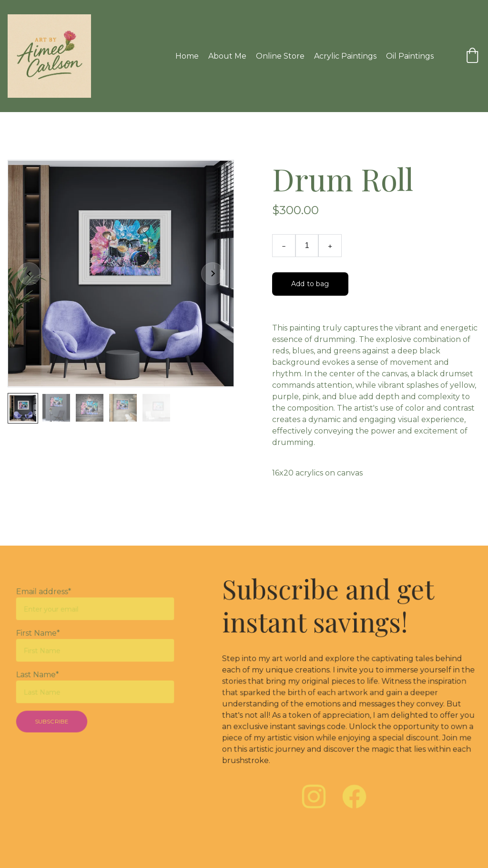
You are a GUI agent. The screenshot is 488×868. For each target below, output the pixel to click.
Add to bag (310, 284)
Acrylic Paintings (345, 56)
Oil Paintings (410, 56)
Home (187, 56)
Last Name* (39, 675)
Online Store (280, 56)
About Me (227, 56)
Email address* (45, 594)
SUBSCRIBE (53, 720)
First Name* (40, 634)
